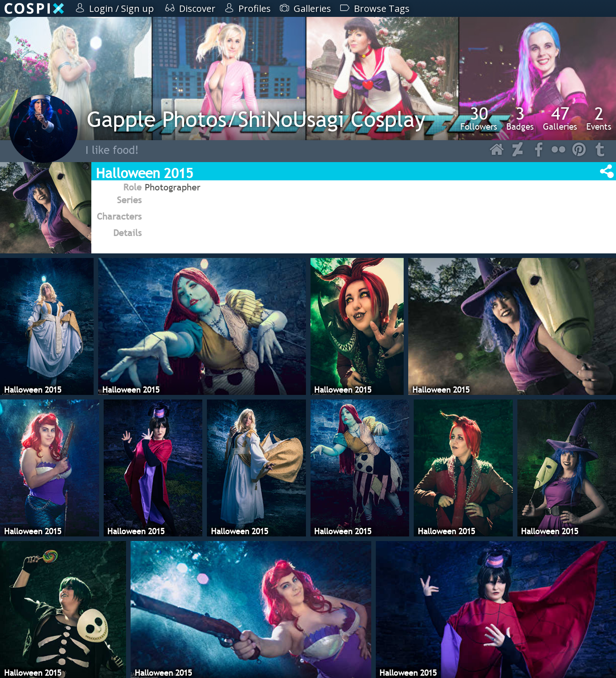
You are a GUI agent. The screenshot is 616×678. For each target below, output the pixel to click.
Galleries (560, 118)
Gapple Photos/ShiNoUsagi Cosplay (256, 119)
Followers (479, 118)
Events (599, 118)
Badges (520, 118)
